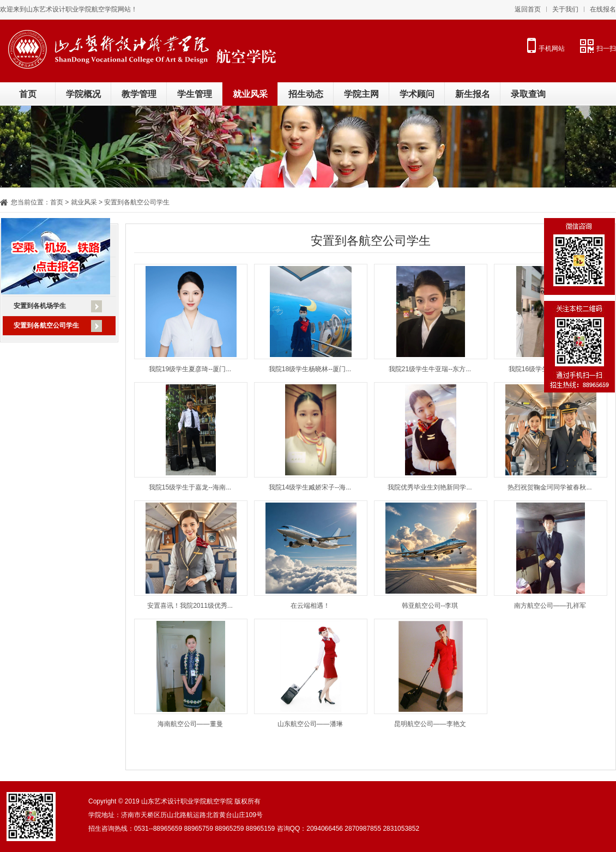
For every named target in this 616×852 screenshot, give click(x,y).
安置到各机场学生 (40, 306)
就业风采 (250, 94)
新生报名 (473, 94)
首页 (28, 94)
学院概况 (83, 94)
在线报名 (603, 9)
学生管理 (195, 94)
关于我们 (565, 9)
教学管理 (139, 94)
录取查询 (528, 94)
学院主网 (361, 94)
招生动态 (306, 94)
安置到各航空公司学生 (46, 325)
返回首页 (528, 9)
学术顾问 (417, 94)
